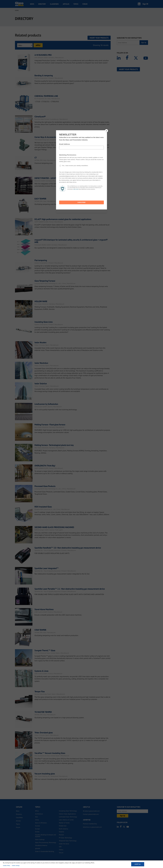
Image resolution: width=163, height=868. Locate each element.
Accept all (138, 864)
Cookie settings (16, 866)
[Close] (106, 131)
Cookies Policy (7, 866)
